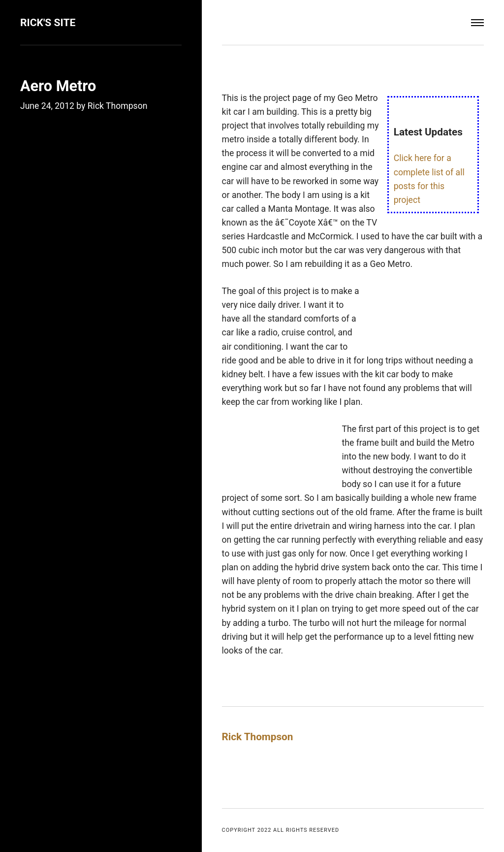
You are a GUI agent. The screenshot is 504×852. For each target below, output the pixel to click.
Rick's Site (48, 22)
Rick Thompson (118, 106)
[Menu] (477, 23)
